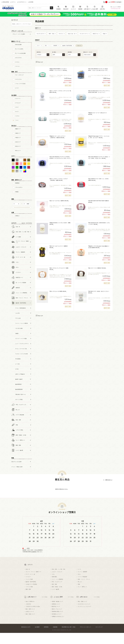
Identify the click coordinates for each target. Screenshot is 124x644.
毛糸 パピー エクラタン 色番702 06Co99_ (59, 201)
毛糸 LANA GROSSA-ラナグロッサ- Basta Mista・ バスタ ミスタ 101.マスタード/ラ (98, 70)
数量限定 (17, 183)
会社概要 (37, 638)
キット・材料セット (82, 598)
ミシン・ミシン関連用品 (57, 590)
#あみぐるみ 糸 (72, 34)
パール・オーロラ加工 (20, 84)
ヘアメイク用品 (29, 598)
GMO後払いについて (57, 625)
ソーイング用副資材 (82, 588)
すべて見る (45, 608)
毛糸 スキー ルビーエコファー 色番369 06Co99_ (59, 247)
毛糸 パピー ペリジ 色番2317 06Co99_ (97, 268)
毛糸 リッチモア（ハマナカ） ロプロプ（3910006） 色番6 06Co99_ (59, 180)
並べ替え (54, 52)
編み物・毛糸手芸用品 (67, 46)
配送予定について (56, 618)
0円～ (46, 46)
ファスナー (28, 588)
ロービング (18, 103)
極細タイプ (18, 129)
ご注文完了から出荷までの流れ (33, 618)
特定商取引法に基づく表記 (69, 638)
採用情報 (46, 638)
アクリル (17, 66)
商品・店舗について (82, 613)
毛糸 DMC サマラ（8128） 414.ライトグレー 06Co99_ (99, 292)
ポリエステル (18, 58)
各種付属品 (54, 588)
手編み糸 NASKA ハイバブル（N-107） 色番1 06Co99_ (60, 224)
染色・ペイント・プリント (84, 590)
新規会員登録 (6, 2)
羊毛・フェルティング (57, 593)
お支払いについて (30, 623)
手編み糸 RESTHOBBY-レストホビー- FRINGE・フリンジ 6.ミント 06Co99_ (58, 70)
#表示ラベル (95, 34)
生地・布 (28, 580)
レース (79, 580)
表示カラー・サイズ (88, 52)
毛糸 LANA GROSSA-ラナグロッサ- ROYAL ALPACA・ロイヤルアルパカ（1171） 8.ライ (60, 158)
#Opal (104, 34)
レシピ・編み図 (55, 600)
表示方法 (39, 52)
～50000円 (55, 46)
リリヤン (17, 116)
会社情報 (31, 2)
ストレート (18, 98)
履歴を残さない (109, 491)
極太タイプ (18, 151)
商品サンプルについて (57, 620)
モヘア (17, 112)
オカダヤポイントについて (84, 615)
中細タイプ (18, 138)
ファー (17, 120)
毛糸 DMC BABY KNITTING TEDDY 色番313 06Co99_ (99, 202)
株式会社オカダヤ (26, 638)
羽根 (79, 595)
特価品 (17, 192)
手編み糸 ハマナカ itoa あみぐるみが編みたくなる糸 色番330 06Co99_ (99, 247)
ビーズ (17, 88)
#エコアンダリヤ (40, 34)
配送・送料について (30, 620)
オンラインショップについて (84, 618)
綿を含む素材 (18, 45)
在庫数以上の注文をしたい (58, 628)
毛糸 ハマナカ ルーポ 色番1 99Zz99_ (58, 291)
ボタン (79, 585)
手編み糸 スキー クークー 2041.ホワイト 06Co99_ (98, 114)
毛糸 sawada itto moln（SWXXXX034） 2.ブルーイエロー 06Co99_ (99, 224)
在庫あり (17, 216)
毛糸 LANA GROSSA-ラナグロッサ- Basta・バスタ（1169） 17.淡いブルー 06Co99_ (99, 158)
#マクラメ (61, 34)
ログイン (14, 2)
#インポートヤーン (84, 34)
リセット (79, 46)
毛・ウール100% (19, 49)
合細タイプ (18, 133)
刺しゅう (80, 593)
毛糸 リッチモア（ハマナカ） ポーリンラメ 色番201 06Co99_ (60, 92)
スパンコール (18, 79)
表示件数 (70, 52)
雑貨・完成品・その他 (57, 598)
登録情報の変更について (57, 623)
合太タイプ (18, 142)
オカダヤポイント (22, 2)
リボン (53, 585)
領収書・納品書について (57, 613)
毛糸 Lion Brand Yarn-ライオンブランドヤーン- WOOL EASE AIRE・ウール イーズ (99, 92)
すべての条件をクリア (15, 476)
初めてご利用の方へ (30, 613)
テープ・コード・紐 (30, 585)
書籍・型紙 (28, 600)
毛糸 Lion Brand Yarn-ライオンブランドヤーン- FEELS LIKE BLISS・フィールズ (60, 114)
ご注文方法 (28, 615)
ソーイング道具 (29, 590)
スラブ (17, 107)
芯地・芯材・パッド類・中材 (58, 580)
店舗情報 (34, 563)
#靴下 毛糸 (51, 34)
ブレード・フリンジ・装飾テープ (33, 583)
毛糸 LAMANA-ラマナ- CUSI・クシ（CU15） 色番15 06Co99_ (99, 180)
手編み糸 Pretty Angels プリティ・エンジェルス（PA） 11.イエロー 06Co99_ (99, 137)
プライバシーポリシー (86, 638)
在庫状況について (56, 615)
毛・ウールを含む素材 (20, 53)
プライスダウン (19, 187)
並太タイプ (18, 146)
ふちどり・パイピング (57, 583)
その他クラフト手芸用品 (31, 595)
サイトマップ (99, 638)
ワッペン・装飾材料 (82, 583)
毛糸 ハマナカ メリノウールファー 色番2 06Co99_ (59, 269)
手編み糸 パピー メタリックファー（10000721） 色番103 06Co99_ (57, 137)
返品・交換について (30, 625)
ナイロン (17, 62)
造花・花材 (54, 595)
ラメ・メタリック (19, 75)
